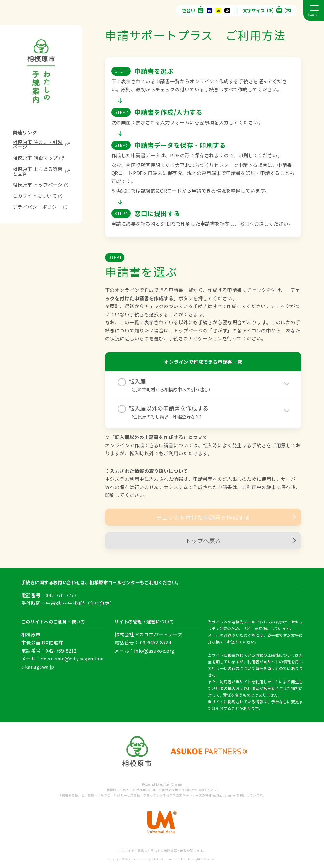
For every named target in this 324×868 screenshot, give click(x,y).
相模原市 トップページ (40, 185)
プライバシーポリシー (40, 207)
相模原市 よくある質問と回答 (41, 171)
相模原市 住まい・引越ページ (41, 144)
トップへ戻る (240, 541)
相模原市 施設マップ (38, 158)
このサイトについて (37, 196)
